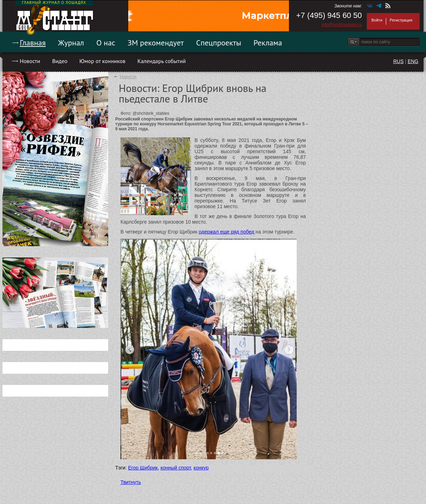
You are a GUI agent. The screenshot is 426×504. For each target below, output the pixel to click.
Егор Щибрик (143, 468)
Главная (33, 43)
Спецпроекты (219, 43)
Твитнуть (131, 482)
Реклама (268, 43)
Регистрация (401, 20)
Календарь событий (162, 61)
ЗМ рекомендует (156, 43)
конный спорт (175, 468)
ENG (413, 61)
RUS (399, 61)
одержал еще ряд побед (226, 232)
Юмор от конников (102, 61)
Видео (60, 61)
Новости (30, 61)
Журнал (71, 43)
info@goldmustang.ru (342, 25)
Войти (377, 20)
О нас (106, 43)
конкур (201, 468)
